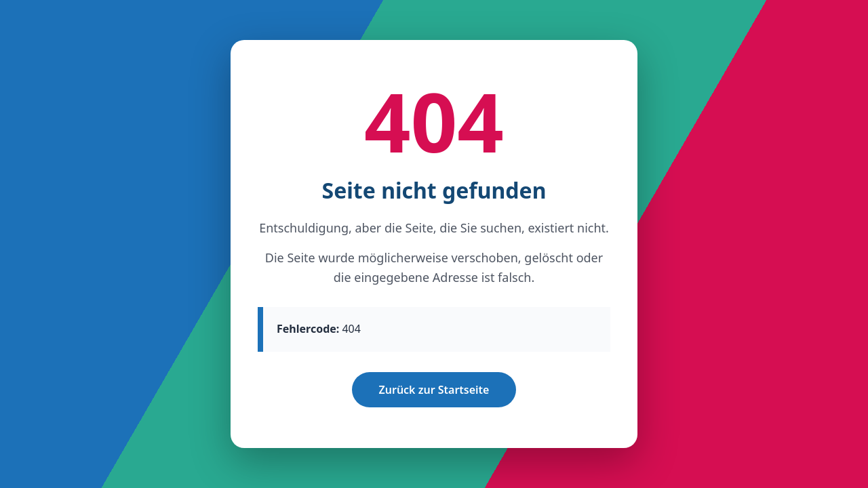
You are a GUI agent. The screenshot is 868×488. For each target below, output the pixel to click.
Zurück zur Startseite (434, 390)
